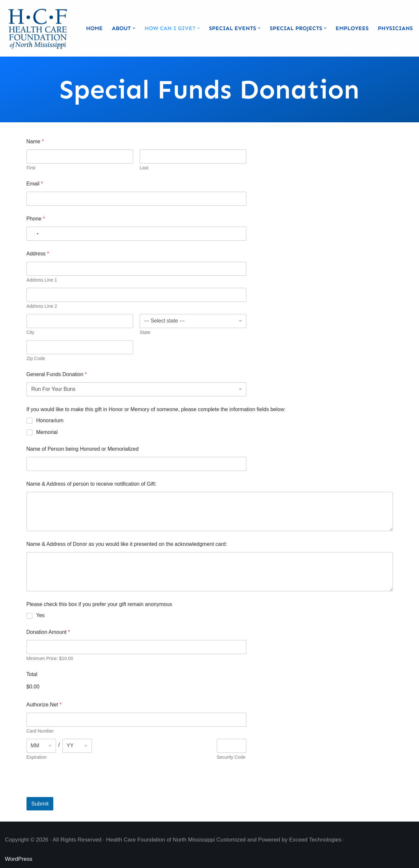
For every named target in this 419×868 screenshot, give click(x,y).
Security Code (231, 757)
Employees (352, 28)
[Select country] (34, 234)
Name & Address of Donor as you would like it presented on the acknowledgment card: (127, 544)
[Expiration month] (41, 746)
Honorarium (50, 420)
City (30, 332)
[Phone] (136, 234)
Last (144, 168)
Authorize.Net (44, 705)
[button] (134, 28)
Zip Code (36, 358)
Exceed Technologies (315, 840)
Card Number (40, 731)
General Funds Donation (57, 374)
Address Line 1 (42, 280)
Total (32, 674)
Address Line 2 (42, 306)
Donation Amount (48, 632)
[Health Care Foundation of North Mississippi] (39, 28)
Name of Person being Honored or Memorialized (83, 449)
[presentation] (76, 793)
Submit (40, 804)
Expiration (37, 757)
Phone (36, 219)
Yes (41, 615)
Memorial (47, 432)
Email (35, 184)
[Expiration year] (77, 746)
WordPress (19, 859)
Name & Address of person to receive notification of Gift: (92, 484)
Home (94, 28)
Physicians (395, 28)
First (31, 168)
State (145, 332)
